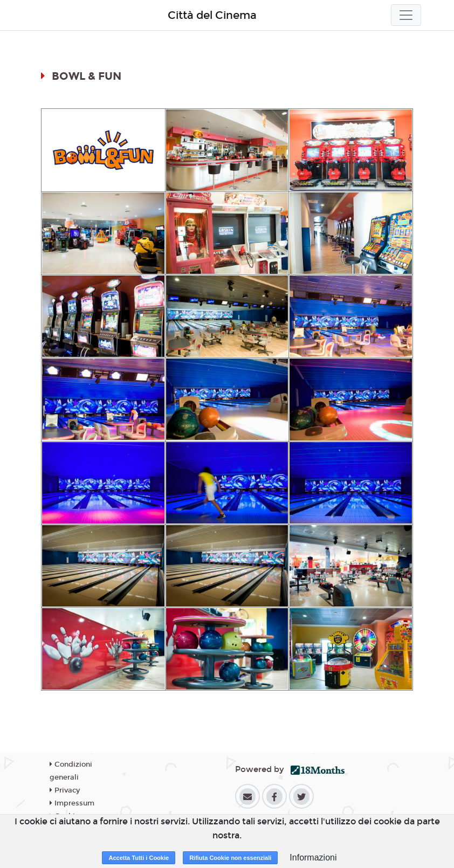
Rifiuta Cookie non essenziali (230, 858)
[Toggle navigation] (406, 15)
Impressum (72, 803)
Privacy (65, 790)
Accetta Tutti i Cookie (139, 858)
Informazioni (313, 857)
